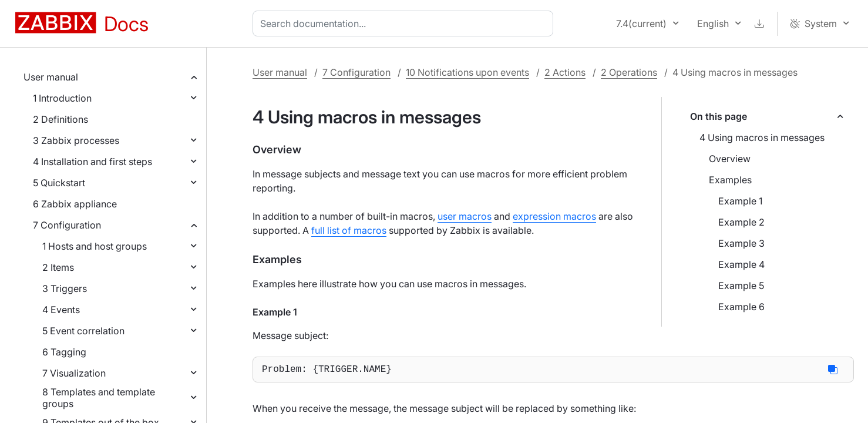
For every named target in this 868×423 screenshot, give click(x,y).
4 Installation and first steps (92, 162)
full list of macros (349, 230)
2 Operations (629, 72)
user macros (465, 216)
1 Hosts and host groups (95, 246)
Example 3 (741, 243)
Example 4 (741, 264)
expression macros (554, 216)
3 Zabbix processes (76, 140)
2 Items (58, 267)
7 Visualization (74, 373)
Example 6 (741, 307)
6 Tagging (64, 352)
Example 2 (741, 222)
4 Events (61, 310)
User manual (51, 77)
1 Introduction (62, 98)
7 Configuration (67, 225)
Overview (730, 159)
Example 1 (740, 201)
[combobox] (405, 23)
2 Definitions (60, 119)
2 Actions (565, 72)
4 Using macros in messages (762, 137)
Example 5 (741, 286)
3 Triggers (65, 288)
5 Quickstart (59, 183)
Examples (730, 180)
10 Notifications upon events (467, 72)
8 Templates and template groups (99, 398)
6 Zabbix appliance (75, 204)
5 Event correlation (83, 331)
